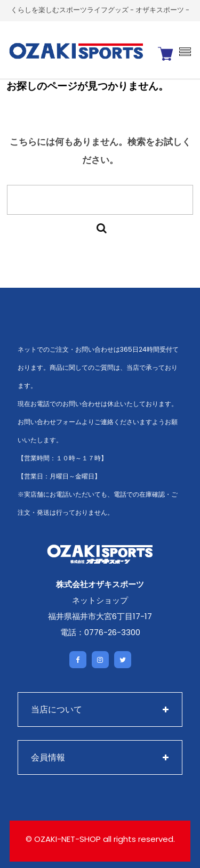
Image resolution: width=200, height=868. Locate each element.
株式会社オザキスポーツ (100, 584)
